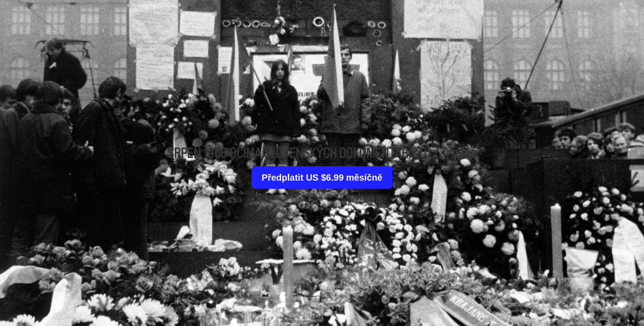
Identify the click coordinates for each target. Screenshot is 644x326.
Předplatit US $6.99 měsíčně (322, 177)
